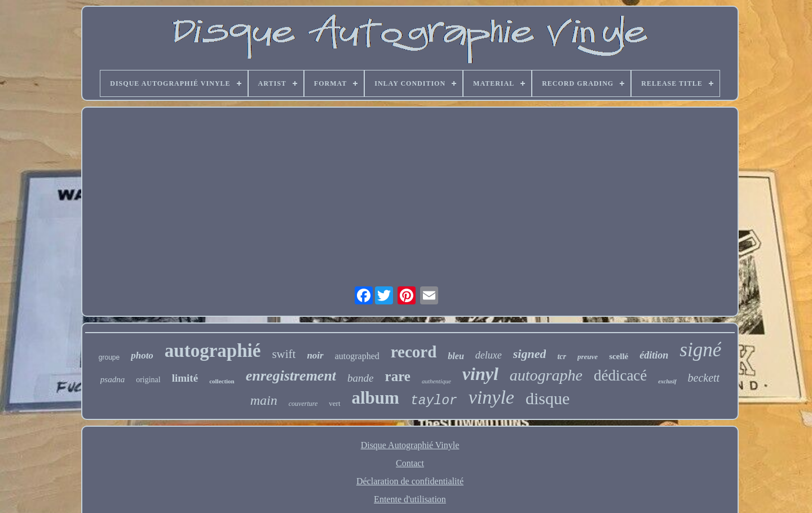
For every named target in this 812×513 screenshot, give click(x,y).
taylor (434, 401)
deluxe (489, 355)
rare (398, 376)
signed (530, 354)
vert (334, 403)
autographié (213, 351)
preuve (588, 357)
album (376, 398)
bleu (456, 356)
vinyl (480, 374)
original (148, 380)
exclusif (667, 381)
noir (315, 355)
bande (360, 378)
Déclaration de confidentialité (410, 481)
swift (284, 354)
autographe (546, 375)
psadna (112, 379)
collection (222, 381)
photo (142, 355)
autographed (357, 356)
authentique (436, 381)
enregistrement (291, 376)
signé (700, 350)
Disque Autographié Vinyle (410, 445)
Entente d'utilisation (410, 499)
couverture (303, 404)
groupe (109, 357)
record (414, 352)
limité (185, 378)
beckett (704, 378)
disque (548, 398)
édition (654, 355)
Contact (410, 463)
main (264, 400)
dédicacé (620, 375)
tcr (562, 357)
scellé (619, 356)
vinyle (491, 397)
